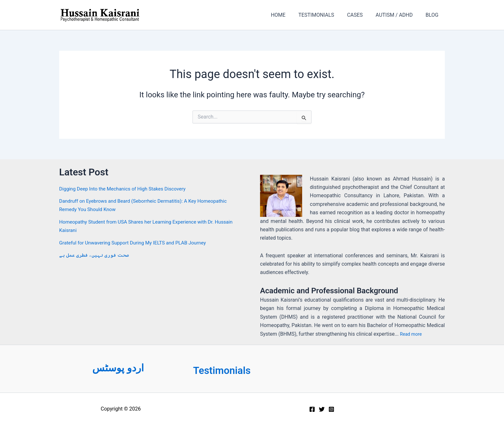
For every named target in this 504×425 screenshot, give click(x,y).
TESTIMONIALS (325, 15)
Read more (412, 334)
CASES (361, 15)
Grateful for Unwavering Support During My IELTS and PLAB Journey (137, 243)
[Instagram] (331, 409)
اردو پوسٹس (118, 367)
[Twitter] (322, 409)
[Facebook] (312, 409)
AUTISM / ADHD (398, 15)
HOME (290, 15)
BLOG (433, 15)
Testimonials (227, 370)
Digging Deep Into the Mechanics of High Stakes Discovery (126, 189)
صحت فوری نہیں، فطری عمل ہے (94, 255)
